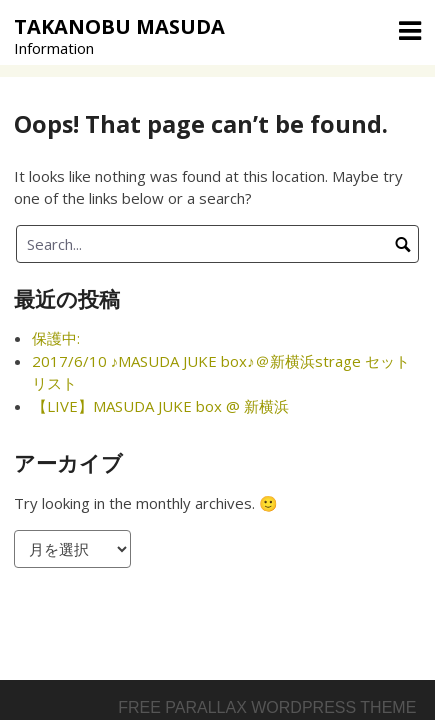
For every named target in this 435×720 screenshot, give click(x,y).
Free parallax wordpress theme (267, 707)
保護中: (56, 338)
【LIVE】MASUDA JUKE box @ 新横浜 (160, 406)
